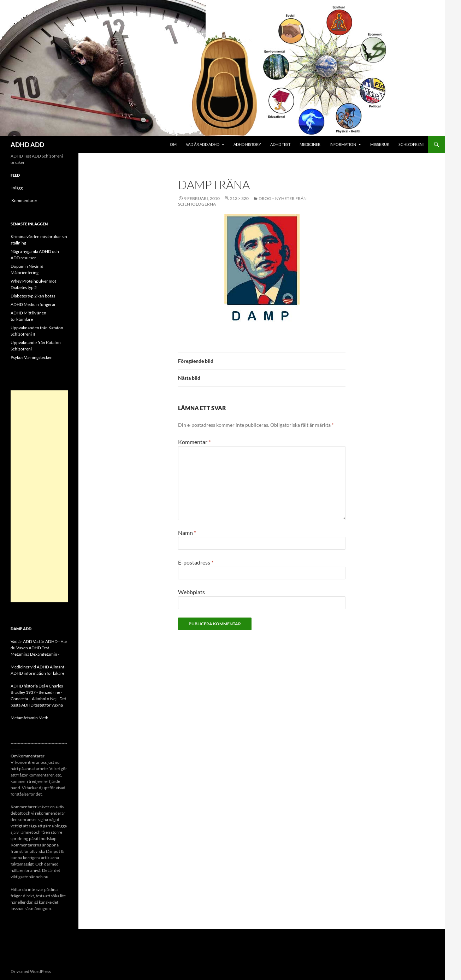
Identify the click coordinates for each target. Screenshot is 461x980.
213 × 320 (239, 198)
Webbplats (191, 592)
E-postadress (196, 562)
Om (173, 144)
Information (343, 144)
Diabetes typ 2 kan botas (33, 296)
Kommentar (194, 442)
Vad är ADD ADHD (203, 144)
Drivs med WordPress (31, 971)
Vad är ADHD (45, 641)
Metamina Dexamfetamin (34, 654)
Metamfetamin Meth (29, 718)
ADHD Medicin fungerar (33, 304)
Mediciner (310, 144)
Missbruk (380, 144)
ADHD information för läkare (37, 673)
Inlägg (17, 188)
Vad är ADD (21, 641)
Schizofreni (411, 144)
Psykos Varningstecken (32, 357)
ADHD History (247, 144)
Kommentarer (24, 200)
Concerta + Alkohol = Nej (34, 699)
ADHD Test (280, 144)
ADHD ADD (27, 144)
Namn (187, 533)
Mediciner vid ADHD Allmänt (37, 667)
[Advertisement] (39, 496)
